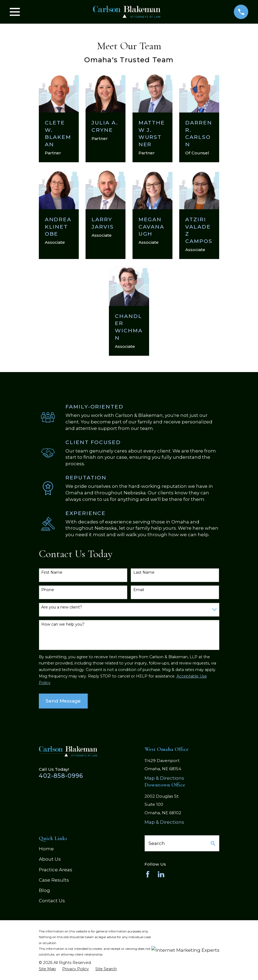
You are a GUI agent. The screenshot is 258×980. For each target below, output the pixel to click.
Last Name (144, 572)
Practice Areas (56, 870)
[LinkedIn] (161, 874)
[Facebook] (148, 874)
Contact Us (52, 901)
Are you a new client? (62, 607)
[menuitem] (47, 969)
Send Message (63, 701)
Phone (48, 590)
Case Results (54, 880)
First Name (52, 572)
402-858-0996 (61, 776)
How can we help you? (63, 624)
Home (46, 849)
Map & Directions (164, 778)
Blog (44, 890)
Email (139, 590)
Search (157, 843)
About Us (50, 859)
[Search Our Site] (213, 843)
